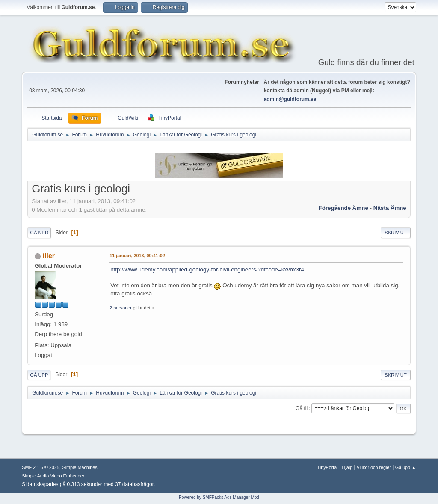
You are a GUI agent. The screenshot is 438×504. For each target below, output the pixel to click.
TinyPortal (328, 467)
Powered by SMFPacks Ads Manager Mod (219, 497)
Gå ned (39, 233)
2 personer (121, 308)
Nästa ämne (390, 208)
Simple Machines (80, 467)
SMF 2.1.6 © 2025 (41, 467)
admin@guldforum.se (290, 99)
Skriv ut (396, 233)
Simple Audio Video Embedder (53, 476)
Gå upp (39, 375)
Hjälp (348, 467)
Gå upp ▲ (406, 467)
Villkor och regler (374, 467)
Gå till (302, 408)
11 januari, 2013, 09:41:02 (137, 256)
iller (49, 256)
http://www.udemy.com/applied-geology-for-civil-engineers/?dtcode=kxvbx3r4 (207, 270)
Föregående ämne (343, 208)
